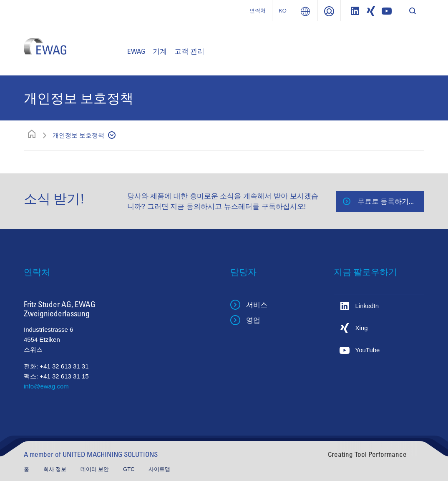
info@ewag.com (46, 386)
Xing (362, 328)
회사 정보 (56, 469)
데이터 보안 (96, 469)
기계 (160, 51)
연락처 (258, 11)
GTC (130, 469)
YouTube (368, 350)
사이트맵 (159, 469)
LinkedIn (367, 306)
